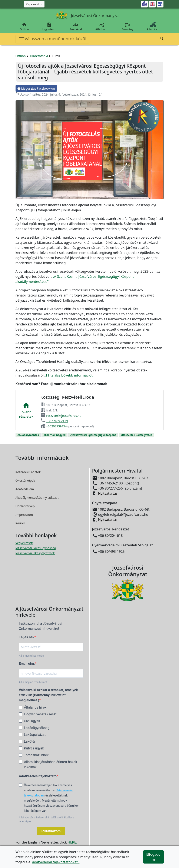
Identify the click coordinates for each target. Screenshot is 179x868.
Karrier (20, 523)
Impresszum (24, 515)
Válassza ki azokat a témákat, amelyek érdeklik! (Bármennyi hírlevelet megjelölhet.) (48, 695)
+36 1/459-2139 (57, 421)
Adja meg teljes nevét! (31, 656)
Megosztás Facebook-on (36, 88)
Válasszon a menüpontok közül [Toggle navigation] (52, 39)
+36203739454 (56, 426)
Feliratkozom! (51, 831)
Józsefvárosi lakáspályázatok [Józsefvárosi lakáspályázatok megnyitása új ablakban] (35, 553)
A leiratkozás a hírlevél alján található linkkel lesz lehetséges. (46, 819)
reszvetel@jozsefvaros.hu (64, 416)
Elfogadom (153, 857)
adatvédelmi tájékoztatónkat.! (56, 862)
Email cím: (27, 664)
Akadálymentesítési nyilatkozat (37, 498)
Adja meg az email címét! (33, 682)
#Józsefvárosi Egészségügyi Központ (93, 435)
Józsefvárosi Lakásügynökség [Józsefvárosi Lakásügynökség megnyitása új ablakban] (36, 548)
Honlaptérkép (25, 506)
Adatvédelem (25, 489)
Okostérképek (25, 481)
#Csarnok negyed (54, 435)
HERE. (72, 842)
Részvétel (76, 27)
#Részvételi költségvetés (136, 435)
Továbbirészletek (26, 410)
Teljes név (27, 637)
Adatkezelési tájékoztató (38, 776)
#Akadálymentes (28, 435)
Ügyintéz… (49, 27)
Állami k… (153, 27)
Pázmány (127, 27)
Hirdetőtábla (39, 56)
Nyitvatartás (108, 493)
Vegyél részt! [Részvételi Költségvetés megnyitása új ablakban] (24, 543)
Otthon (24, 27)
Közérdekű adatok (28, 472)
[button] (162, 39)
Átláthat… (102, 27)
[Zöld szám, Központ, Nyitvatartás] (34, 4)
